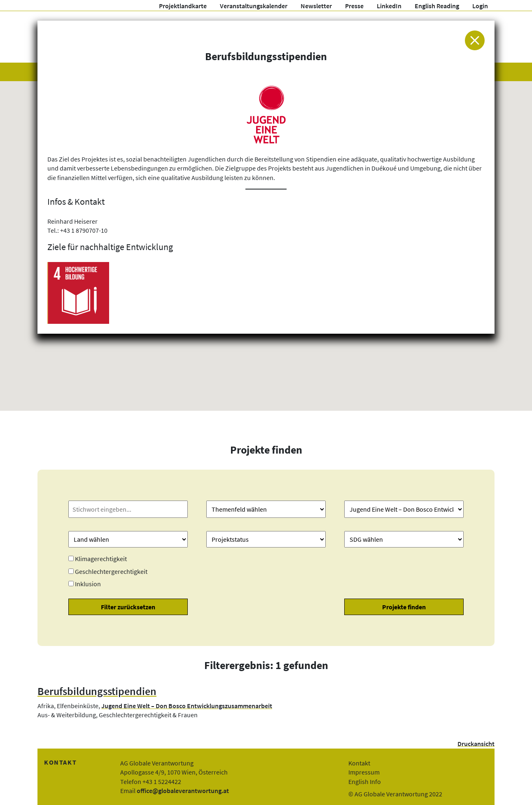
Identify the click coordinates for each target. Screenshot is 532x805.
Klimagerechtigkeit (101, 559)
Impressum (364, 772)
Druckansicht (476, 744)
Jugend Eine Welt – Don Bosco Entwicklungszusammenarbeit (187, 706)
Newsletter (316, 6)
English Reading (437, 6)
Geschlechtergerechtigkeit (111, 571)
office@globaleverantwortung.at (183, 791)
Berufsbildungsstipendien (97, 691)
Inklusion (88, 584)
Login (480, 6)
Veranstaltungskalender (254, 6)
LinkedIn (389, 6)
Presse (354, 6)
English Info (365, 782)
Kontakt (359, 763)
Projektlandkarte (183, 6)
